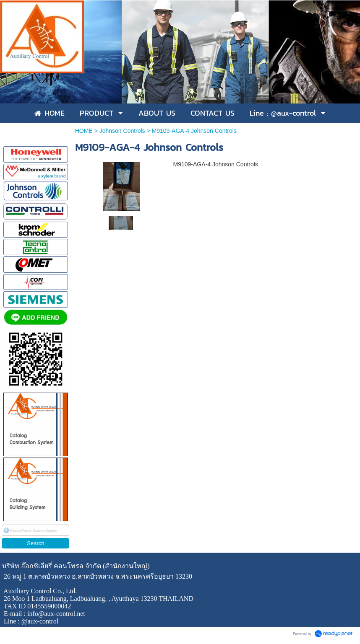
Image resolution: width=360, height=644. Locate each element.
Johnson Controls (122, 131)
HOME (84, 131)
